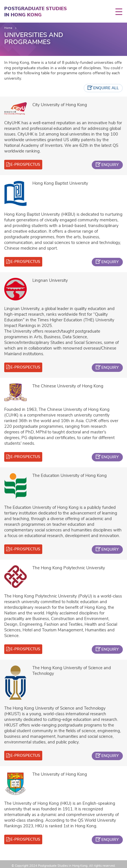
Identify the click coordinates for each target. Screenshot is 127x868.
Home (8, 28)
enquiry (110, 165)
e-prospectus (25, 165)
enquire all (106, 88)
